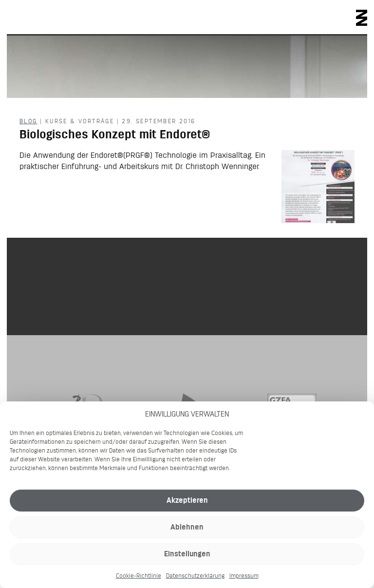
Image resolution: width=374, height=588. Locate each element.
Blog (28, 121)
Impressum (244, 576)
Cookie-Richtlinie (139, 576)
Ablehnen (187, 527)
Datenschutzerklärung (195, 576)
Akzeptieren (187, 500)
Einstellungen (187, 554)
